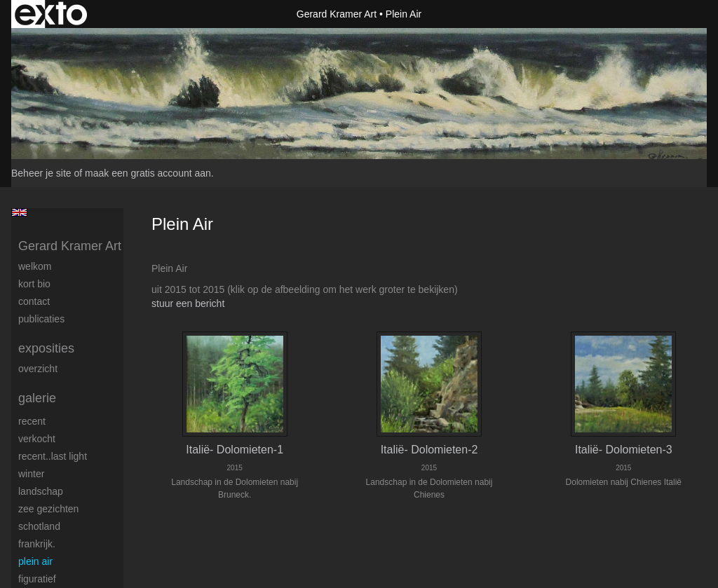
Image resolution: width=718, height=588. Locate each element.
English (19, 212)
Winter (31, 474)
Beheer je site (41, 173)
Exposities (46, 348)
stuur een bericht (188, 303)
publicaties (41, 319)
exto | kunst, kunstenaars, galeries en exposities (51, 14)
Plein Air (35, 561)
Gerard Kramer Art (337, 14)
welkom (35, 266)
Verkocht (37, 439)
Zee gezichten (48, 509)
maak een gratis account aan (148, 173)
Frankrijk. (37, 544)
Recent (32, 421)
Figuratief (37, 579)
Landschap (41, 491)
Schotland (39, 526)
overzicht (38, 369)
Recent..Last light (53, 456)
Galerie (37, 398)
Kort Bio (34, 284)
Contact (34, 301)
